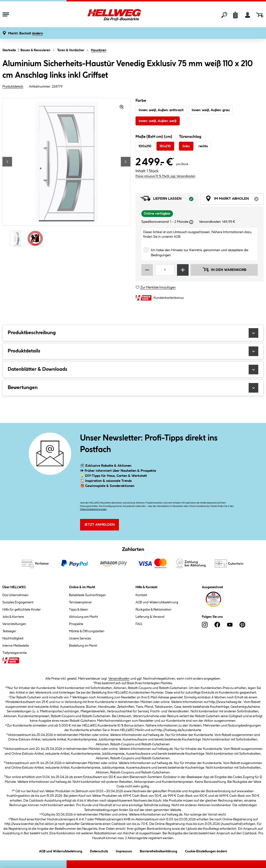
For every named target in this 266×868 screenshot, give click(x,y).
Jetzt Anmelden (99, 525)
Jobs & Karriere (13, 617)
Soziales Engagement (18, 602)
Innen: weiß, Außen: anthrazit (161, 110)
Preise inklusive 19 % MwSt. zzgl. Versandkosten (165, 176)
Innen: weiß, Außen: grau (211, 110)
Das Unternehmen (15, 595)
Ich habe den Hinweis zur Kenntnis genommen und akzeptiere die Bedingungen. (200, 253)
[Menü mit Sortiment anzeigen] (6, 15)
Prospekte (76, 624)
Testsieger (9, 631)
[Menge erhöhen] (183, 270)
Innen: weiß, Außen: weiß (158, 121)
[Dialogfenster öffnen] (191, 222)
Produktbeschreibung (133, 333)
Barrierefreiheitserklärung (159, 851)
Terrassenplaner (80, 602)
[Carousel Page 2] (36, 239)
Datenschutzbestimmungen (93, 509)
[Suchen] (224, 15)
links (186, 146)
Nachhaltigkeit (13, 638)
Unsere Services (80, 638)
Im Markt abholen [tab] (235, 200)
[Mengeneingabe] (165, 270)
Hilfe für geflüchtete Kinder (22, 610)
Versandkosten (119, 679)
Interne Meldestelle (16, 646)
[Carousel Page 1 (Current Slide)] (19, 239)
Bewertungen (133, 388)
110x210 (165, 146)
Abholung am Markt (83, 617)
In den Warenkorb (224, 269)
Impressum (124, 851)
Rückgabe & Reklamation (153, 610)
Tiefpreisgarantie (15, 653)
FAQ (139, 624)
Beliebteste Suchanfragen (87, 595)
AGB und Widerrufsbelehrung (157, 602)
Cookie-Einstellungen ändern (206, 851)
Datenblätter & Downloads (133, 370)
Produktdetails (13, 87)
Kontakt (141, 595)
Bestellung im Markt (83, 646)
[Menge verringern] (147, 270)
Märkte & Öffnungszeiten (87, 631)
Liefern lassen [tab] (170, 200)
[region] (67, 173)
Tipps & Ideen (78, 610)
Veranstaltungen (14, 624)
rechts (203, 146)
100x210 (145, 146)
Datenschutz (99, 851)
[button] (26, 34)
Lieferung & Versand (150, 617)
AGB (177, 237)
